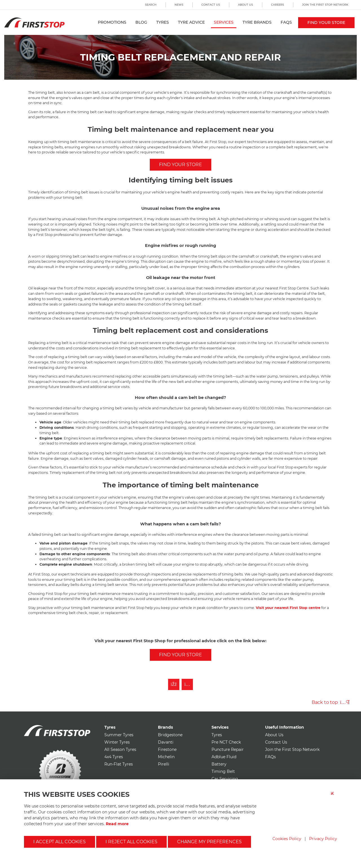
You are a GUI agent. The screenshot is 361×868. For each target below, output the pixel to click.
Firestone (167, 749)
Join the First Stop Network (325, 5)
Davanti (166, 742)
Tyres (163, 22)
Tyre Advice (191, 22)
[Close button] (334, 797)
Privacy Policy (323, 839)
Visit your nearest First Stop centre (288, 608)
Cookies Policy (287, 839)
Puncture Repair (228, 749)
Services (224, 22)
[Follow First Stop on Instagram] (187, 684)
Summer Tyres (119, 735)
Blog (141, 22)
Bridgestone (170, 735)
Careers (278, 5)
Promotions (112, 22)
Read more (117, 824)
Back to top (331, 702)
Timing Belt (223, 771)
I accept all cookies (60, 842)
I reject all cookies (131, 842)
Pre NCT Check (226, 742)
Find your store (326, 23)
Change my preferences (209, 842)
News (179, 5)
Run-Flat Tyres (119, 764)
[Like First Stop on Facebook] (174, 684)
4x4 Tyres (114, 757)
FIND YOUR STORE (180, 165)
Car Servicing (225, 779)
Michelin (166, 757)
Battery (219, 764)
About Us (246, 5)
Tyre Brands (257, 22)
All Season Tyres (120, 749)
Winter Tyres (117, 742)
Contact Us (211, 5)
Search (151, 5)
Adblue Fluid (224, 757)
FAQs (286, 22)
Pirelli (164, 764)
